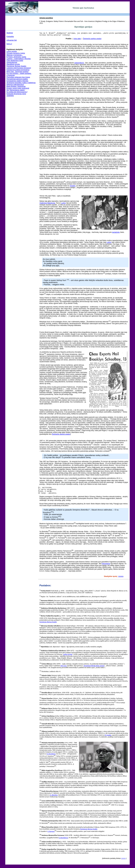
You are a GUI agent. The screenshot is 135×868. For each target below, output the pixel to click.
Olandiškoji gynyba (13, 64)
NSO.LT (9, 44)
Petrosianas (106, 566)
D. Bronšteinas (63, 840)
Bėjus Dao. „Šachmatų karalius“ (18, 72)
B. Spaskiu (108, 737)
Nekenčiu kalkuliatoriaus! (15, 85)
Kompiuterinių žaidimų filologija (17, 81)
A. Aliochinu (54, 797)
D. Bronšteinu (51, 756)
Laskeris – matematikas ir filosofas (19, 59)
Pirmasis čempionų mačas (16, 53)
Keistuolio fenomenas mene (16, 94)
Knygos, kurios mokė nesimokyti (18, 88)
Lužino (63, 204)
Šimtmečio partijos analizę (61, 435)
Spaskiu (73, 186)
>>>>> (121, 579)
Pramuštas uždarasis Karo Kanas (18, 77)
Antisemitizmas (12, 62)
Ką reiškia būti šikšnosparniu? (17, 92)
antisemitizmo (79, 64)
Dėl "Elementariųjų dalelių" (16, 90)
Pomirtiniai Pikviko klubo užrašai (94, 668)
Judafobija (10, 96)
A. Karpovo (51, 834)
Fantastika (10, 37)
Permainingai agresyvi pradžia (17, 79)
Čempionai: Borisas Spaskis (16, 66)
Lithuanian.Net (12, 40)
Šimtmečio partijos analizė (92, 39)
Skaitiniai (10, 33)
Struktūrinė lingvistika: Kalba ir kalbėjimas (21, 83)
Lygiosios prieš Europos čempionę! (19, 68)
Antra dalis (77, 39)
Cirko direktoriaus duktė (15, 61)
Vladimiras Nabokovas (47, 204)
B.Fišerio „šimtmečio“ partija (16, 57)
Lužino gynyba (12, 51)
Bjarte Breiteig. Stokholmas (16, 86)
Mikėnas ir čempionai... (15, 55)
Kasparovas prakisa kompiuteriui (18, 70)
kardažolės (116, 233)
